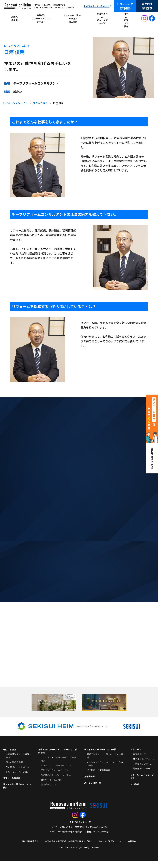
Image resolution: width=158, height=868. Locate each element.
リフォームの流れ (12, 785)
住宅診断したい (48, 791)
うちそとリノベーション (17, 778)
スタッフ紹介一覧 (93, 789)
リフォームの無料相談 (125, 6)
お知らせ (135, 791)
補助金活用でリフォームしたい (56, 782)
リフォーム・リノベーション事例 (100, 756)
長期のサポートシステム (17, 774)
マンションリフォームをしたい (56, 772)
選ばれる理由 (14, 18)
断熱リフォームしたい (51, 786)
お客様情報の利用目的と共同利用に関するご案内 (68, 848)
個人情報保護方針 (30, 848)
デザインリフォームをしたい (55, 777)
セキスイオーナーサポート (97, 6)
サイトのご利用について (110, 848)
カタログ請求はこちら (152, 458)
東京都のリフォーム (143, 761)
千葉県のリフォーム (143, 770)
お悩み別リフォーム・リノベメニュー (41, 18)
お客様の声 (89, 783)
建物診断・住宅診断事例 (98, 777)
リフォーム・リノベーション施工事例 (73, 18)
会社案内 (132, 848)
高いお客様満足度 (14, 769)
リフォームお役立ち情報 (126, 18)
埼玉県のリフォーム (143, 775)
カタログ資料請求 (147, 6)
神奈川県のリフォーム (144, 766)
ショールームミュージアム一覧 (102, 18)
